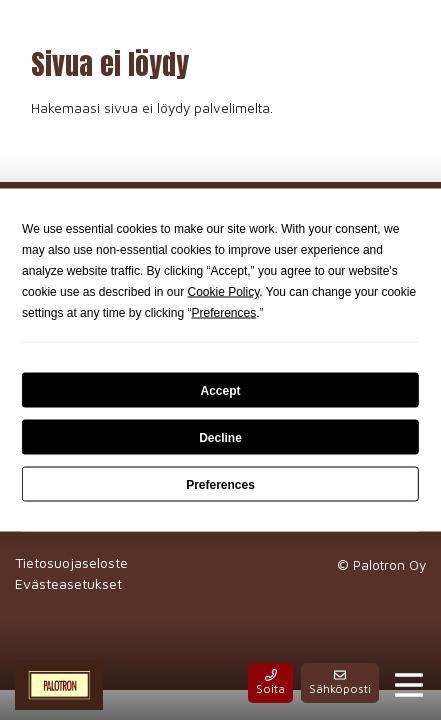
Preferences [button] (223, 313)
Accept (220, 390)
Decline (220, 437)
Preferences (220, 484)
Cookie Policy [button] (223, 292)
